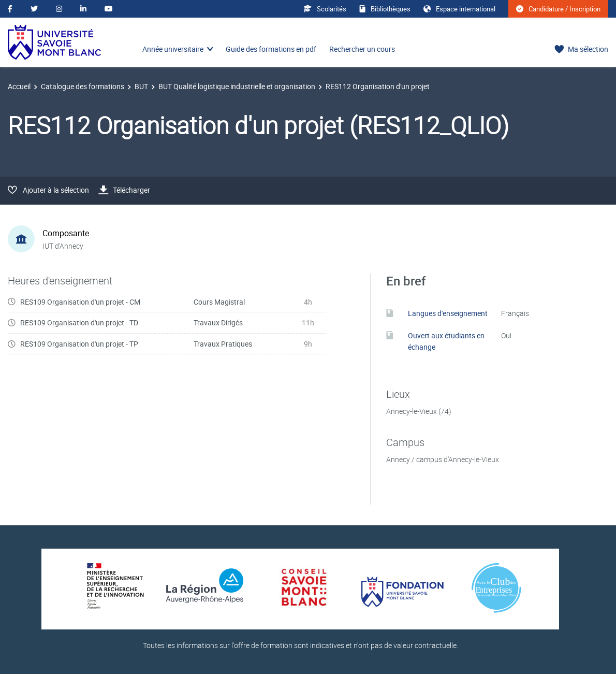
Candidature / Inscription (558, 9)
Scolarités (325, 9)
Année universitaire (173, 49)
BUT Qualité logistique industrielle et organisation (237, 86)
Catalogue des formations (83, 86)
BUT (141, 86)
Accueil (19, 86)
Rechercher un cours (362, 49)
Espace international (459, 9)
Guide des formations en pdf (271, 49)
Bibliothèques (385, 9)
